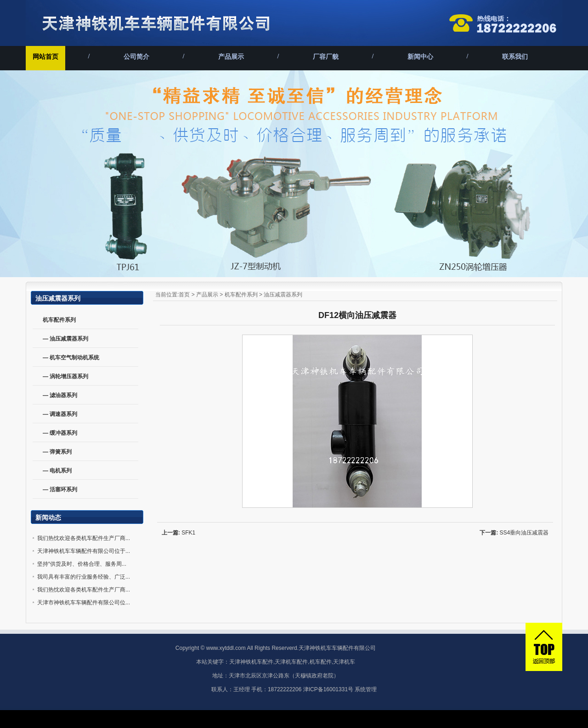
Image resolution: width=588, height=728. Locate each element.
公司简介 (136, 57)
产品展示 (231, 57)
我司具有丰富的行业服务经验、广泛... (84, 577)
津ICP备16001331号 (328, 689)
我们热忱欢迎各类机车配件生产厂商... (84, 538)
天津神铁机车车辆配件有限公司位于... (84, 551)
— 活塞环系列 (60, 489)
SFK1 (188, 533)
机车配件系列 (241, 295)
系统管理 (366, 689)
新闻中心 (420, 57)
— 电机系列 (57, 471)
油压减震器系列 (283, 295)
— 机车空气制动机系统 (71, 358)
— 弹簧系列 (57, 452)
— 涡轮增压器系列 (65, 376)
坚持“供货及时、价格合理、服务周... (82, 564)
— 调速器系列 (60, 414)
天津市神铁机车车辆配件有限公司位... (84, 603)
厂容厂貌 (326, 57)
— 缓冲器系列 (60, 433)
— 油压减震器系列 (65, 339)
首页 (184, 295)
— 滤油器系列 (60, 395)
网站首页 (45, 57)
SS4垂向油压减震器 (524, 533)
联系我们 (515, 57)
